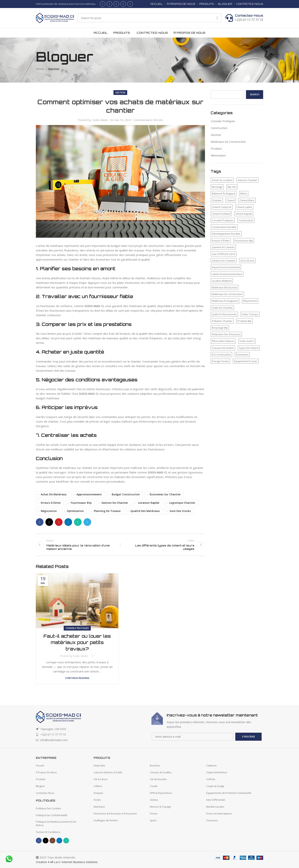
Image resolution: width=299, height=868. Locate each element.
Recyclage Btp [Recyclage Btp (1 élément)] (220, 328)
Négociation (49, 511)
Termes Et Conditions (48, 832)
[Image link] (58, 716)
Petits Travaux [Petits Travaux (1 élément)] (250, 314)
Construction (219, 128)
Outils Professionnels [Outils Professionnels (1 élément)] (224, 314)
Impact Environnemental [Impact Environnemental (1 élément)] (226, 267)
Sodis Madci (100, 120)
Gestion (54, 69)
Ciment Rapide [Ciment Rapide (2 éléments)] (244, 214)
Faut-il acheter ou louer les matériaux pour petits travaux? (77, 642)
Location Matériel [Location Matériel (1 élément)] (222, 281)
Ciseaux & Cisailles (161, 772)
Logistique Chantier (182, 503)
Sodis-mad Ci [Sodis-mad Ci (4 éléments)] (247, 341)
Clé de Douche (158, 779)
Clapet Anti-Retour (217, 772)
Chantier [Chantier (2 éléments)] (217, 200)
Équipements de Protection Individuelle (229, 793)
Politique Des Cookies (48, 808)
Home (40, 69)
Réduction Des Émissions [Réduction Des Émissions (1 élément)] (226, 334)
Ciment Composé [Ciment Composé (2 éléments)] (222, 207)
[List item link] (92, 735)
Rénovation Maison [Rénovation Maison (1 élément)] (223, 341)
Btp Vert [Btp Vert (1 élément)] (232, 187)
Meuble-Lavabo (215, 807)
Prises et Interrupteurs (219, 813)
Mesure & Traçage (160, 807)
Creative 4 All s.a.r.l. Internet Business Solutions (67, 862)
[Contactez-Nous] (229, 18)
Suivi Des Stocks (180, 511)
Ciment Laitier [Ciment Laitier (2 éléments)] (244, 207)
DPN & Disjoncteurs (161, 793)
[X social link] (109, 4)
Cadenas (211, 765)
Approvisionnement (89, 494)
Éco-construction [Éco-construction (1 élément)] (221, 355)
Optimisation (75, 511)
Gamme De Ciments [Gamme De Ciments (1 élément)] (223, 247)
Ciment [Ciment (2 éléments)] (231, 200)
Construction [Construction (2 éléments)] (246, 220)
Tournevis (212, 820)
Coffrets (211, 779)
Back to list (120, 545)
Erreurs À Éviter (51, 503)
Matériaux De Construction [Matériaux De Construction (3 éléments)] (227, 294)
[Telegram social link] (87, 522)
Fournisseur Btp (81, 503)
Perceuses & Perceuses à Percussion (115, 813)
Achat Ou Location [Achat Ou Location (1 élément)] (222, 180)
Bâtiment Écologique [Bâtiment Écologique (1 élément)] (224, 193)
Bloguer (40, 786)
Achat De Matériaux (54, 494)
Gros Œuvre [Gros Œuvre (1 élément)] (247, 261)
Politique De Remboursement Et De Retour (56, 823)
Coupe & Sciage (215, 786)
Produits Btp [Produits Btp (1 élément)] (244, 321)
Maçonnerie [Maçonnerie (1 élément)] (250, 301)
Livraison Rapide (149, 503)
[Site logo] (55, 18)
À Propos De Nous (46, 772)
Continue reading (77, 678)
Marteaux (99, 807)
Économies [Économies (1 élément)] (242, 355)
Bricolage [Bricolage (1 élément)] (217, 187)
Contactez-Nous (249, 15)
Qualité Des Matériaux (145, 511)
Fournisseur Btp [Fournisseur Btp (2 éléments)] (244, 241)
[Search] (150, 18)
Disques (98, 793)
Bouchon (155, 765)
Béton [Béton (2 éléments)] (244, 193)
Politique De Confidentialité (52, 815)
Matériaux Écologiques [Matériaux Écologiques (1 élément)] (225, 301)
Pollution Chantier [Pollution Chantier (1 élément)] (222, 321)
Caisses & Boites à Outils (108, 772)
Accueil (40, 765)
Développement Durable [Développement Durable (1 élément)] (226, 234)
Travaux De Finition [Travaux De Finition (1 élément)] (223, 348)
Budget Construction (126, 494)
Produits (216, 148)
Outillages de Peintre (106, 820)
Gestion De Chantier (115, 503)
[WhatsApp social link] (130, 4)
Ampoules (99, 765)
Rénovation (218, 155)
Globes (154, 800)
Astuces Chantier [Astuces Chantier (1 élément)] (247, 180)
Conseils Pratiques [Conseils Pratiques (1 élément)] (223, 220)
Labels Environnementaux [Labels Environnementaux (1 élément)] (227, 274)
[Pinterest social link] (59, 522)
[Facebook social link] (103, 4)
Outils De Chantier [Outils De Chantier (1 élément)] (222, 308)
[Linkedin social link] (123, 4)
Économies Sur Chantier (165, 494)
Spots (153, 820)
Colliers (98, 786)
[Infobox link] (207, 721)
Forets (97, 800)
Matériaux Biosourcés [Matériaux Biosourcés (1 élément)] (225, 287)
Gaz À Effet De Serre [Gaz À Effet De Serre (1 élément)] (224, 254)
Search (255, 94)
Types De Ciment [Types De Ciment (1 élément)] (249, 348)
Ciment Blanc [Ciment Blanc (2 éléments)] (247, 200)
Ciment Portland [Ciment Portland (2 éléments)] (221, 214)
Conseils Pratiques (77, 628)
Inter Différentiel (216, 800)
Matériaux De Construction (228, 142)
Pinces (154, 813)
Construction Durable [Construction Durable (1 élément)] (224, 227)
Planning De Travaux (107, 511)
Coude (154, 786)
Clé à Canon (101, 779)
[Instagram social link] (116, 4)
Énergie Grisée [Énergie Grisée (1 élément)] (220, 361)
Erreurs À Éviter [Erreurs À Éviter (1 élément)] (221, 241)
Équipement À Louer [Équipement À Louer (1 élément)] (246, 361)
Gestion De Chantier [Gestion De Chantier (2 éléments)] (224, 261)
